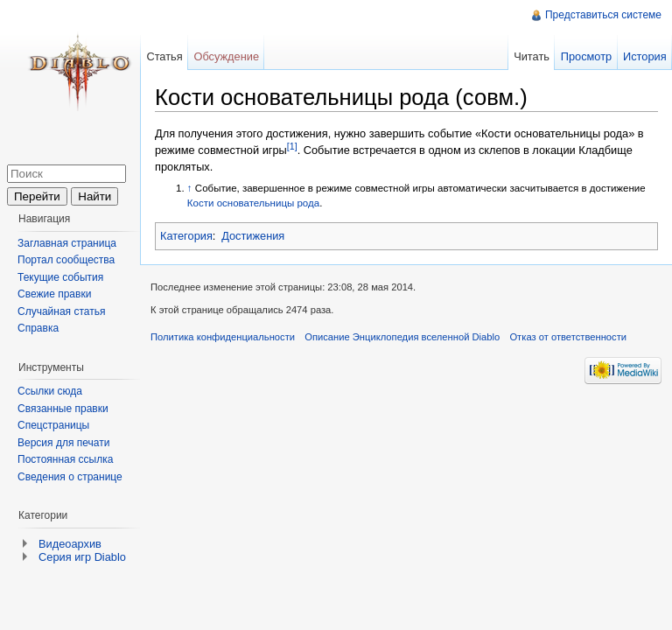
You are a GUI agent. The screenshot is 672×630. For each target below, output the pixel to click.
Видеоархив (70, 544)
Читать (532, 56)
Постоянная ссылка (65, 459)
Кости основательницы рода (253, 203)
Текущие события (60, 277)
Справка (38, 328)
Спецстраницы (53, 425)
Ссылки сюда (50, 391)
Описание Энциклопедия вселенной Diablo (402, 337)
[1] (292, 146)
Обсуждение (226, 56)
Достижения (253, 236)
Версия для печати (63, 443)
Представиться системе (603, 15)
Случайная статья (61, 311)
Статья (164, 56)
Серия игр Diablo (82, 557)
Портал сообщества (66, 260)
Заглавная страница (67, 243)
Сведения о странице (70, 477)
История (645, 56)
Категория (186, 236)
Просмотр (586, 56)
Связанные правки (63, 409)
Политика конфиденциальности (223, 337)
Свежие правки (54, 294)
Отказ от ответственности (568, 337)
